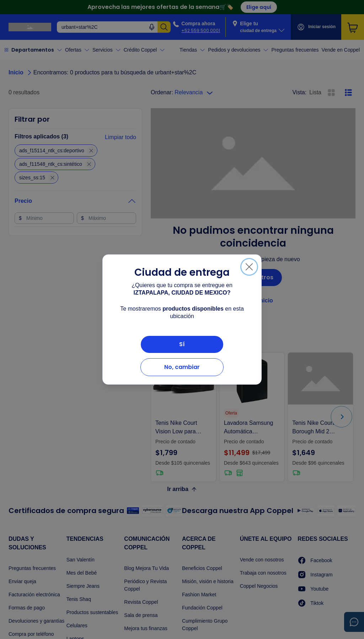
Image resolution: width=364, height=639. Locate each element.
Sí (182, 344)
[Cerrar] (249, 267)
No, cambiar (182, 367)
